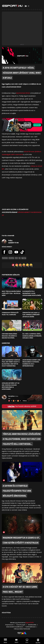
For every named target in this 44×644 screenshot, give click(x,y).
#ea (20, 258)
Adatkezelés (32, 625)
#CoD (16, 258)
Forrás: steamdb (8, 236)
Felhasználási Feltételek (22, 629)
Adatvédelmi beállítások (14, 627)
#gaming (24, 258)
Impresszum (9, 625)
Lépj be (11, 406)
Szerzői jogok (21, 625)
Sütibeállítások (31, 627)
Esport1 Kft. (30, 623)
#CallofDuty (11, 258)
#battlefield (5, 258)
